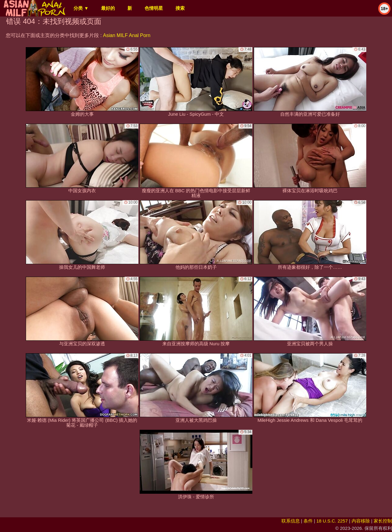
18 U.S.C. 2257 (332, 521)
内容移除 (361, 521)
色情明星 (154, 8)
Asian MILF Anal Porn (127, 35)
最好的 (108, 8)
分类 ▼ (81, 8)
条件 (308, 521)
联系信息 (291, 521)
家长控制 (383, 521)
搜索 (180, 8)
